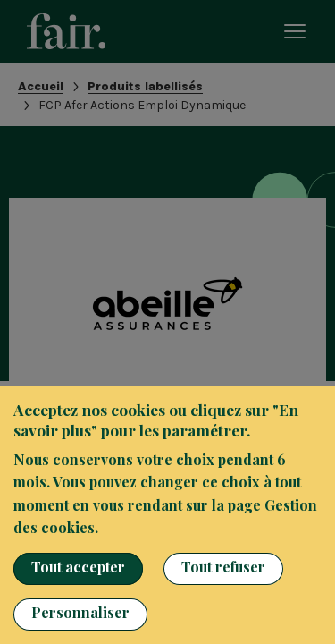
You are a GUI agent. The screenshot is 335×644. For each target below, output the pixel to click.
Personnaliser (80, 612)
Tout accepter (78, 567)
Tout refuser (223, 567)
